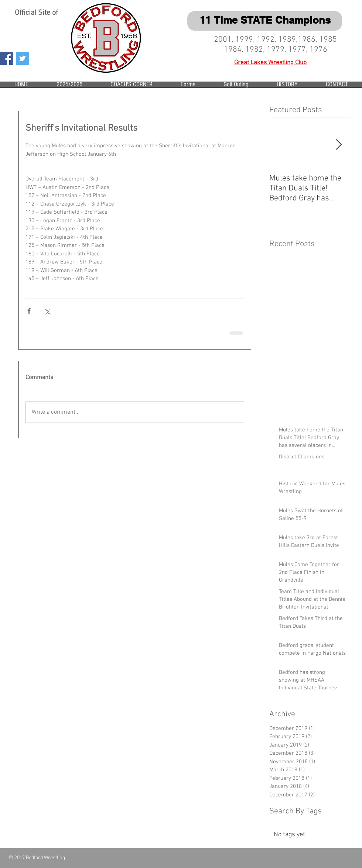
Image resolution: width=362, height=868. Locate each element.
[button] (69, 87)
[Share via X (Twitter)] (47, 311)
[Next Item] (339, 145)
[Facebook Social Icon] (7, 58)
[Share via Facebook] (29, 311)
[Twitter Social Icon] (23, 58)
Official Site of (37, 13)
